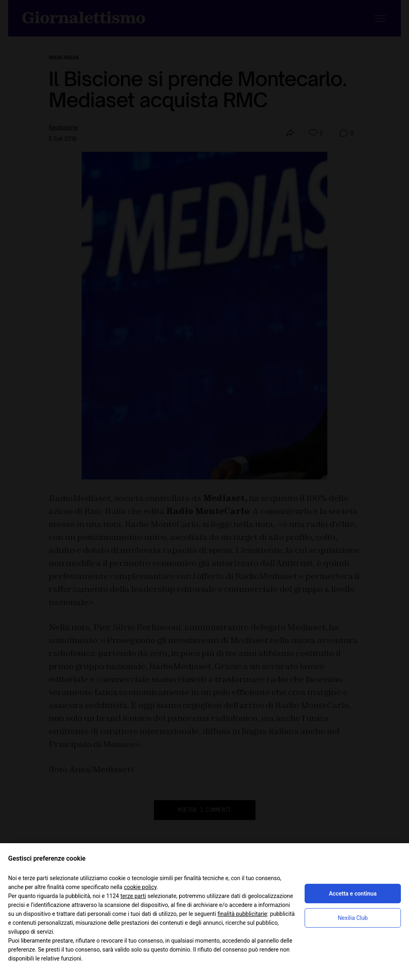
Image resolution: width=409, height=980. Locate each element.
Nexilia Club (353, 918)
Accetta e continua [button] (353, 894)
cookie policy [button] (140, 887)
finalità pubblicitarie (242, 914)
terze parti (133, 896)
